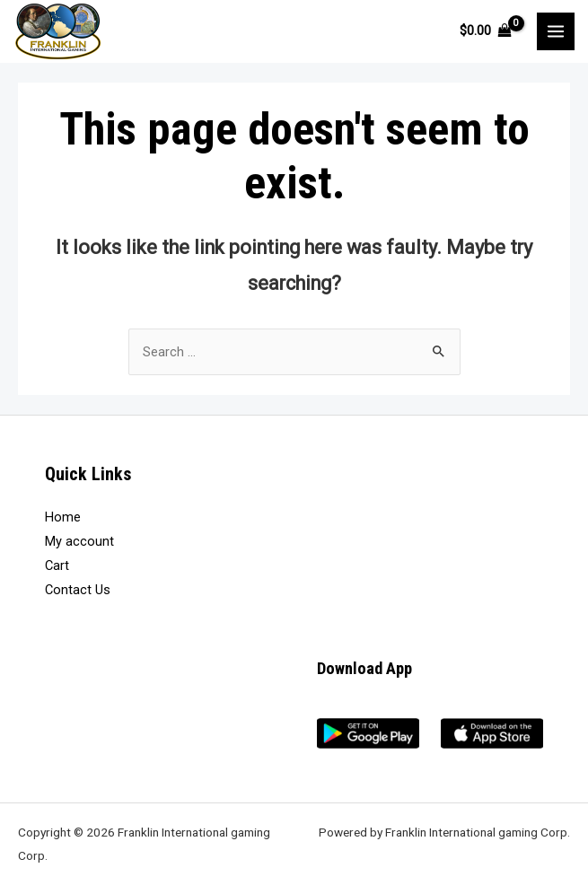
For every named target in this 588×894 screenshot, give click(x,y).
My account (79, 541)
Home (63, 517)
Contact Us (78, 590)
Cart (57, 565)
